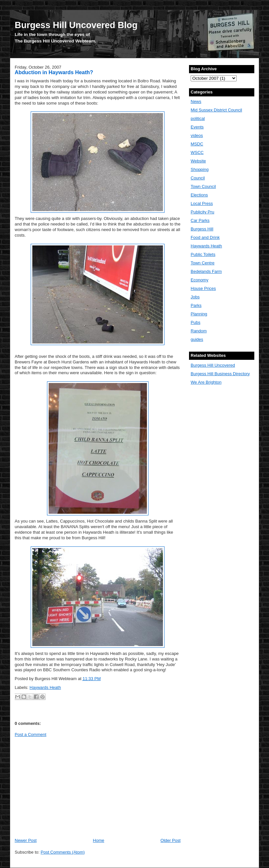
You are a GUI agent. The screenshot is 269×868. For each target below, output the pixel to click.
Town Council (203, 186)
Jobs (195, 297)
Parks (196, 305)
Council (198, 178)
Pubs (196, 322)
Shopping (200, 169)
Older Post (171, 840)
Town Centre (203, 263)
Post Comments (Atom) (63, 852)
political (198, 118)
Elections (199, 195)
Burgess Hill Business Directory (220, 374)
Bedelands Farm (206, 271)
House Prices (203, 288)
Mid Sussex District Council (216, 110)
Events (197, 127)
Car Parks (200, 220)
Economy (199, 280)
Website (198, 161)
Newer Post (26, 840)
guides (197, 339)
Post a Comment (31, 734)
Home (99, 840)
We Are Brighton (206, 382)
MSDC (197, 144)
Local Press (202, 203)
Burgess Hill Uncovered (213, 365)
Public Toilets (203, 254)
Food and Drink (205, 237)
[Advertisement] (70, 787)
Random (199, 331)
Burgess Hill (202, 229)
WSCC (197, 152)
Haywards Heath (45, 687)
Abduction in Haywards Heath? (54, 72)
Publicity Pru (202, 212)
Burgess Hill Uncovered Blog (76, 25)
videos (197, 135)
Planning (199, 314)
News (196, 101)
